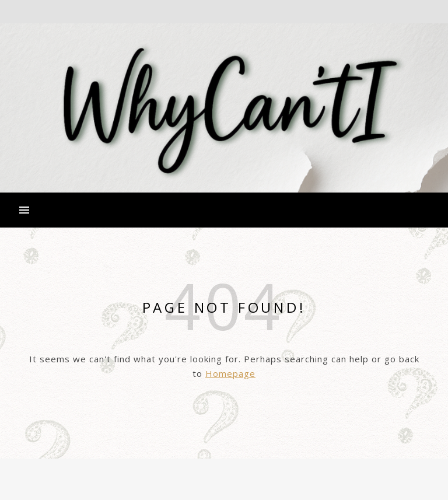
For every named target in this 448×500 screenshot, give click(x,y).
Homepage (230, 373)
